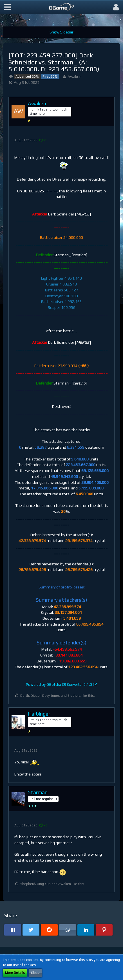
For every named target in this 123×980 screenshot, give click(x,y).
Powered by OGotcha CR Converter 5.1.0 (59, 685)
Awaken (75, 77)
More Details (15, 973)
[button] (8, 7)
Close (35, 973)
